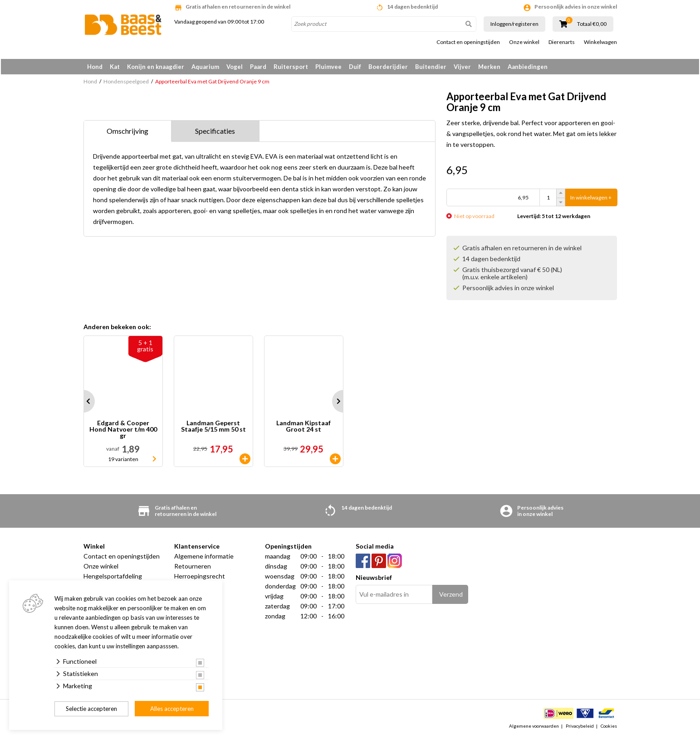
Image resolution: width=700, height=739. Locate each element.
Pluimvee (328, 67)
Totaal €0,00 (592, 24)
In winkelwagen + (591, 199)
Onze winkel (524, 42)
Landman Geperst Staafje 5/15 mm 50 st (213, 428)
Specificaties (215, 133)
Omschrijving (127, 133)
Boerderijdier (388, 67)
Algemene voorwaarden (534, 727)
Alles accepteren (172, 709)
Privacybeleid (580, 727)
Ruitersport (291, 67)
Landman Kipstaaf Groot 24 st (303, 428)
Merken (489, 67)
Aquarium (205, 67)
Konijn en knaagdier (156, 67)
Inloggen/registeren (514, 24)
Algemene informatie (204, 558)
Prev (83, 403)
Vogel (235, 67)
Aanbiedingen (528, 67)
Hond (95, 67)
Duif (355, 67)
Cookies (609, 727)
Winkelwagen (600, 42)
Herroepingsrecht (200, 578)
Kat (115, 67)
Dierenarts (562, 42)
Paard (258, 67)
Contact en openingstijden (468, 42)
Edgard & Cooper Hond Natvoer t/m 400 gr (123, 431)
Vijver (462, 67)
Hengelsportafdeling (113, 578)
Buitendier (431, 67)
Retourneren (193, 568)
